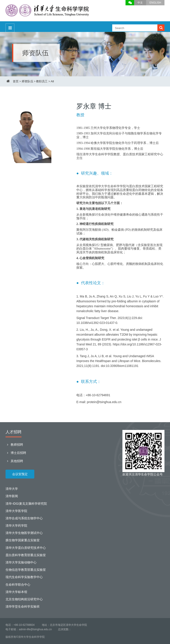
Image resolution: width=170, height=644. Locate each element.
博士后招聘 (16, 453)
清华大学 (12, 489)
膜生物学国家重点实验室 (23, 540)
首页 (16, 81)
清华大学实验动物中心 (21, 562)
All (52, 81)
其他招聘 (14, 461)
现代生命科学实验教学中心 (24, 577)
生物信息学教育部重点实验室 (26, 570)
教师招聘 (14, 445)
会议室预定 (20, 474)
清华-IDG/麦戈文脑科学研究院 (26, 504)
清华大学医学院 (16, 511)
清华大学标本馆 (16, 592)
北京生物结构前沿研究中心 (24, 599)
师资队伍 (27, 81)
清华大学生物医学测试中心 (24, 533)
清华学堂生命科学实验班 (23, 607)
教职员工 (42, 81)
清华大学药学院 (16, 526)
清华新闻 (12, 496)
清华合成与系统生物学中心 (24, 518)
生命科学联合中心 (18, 585)
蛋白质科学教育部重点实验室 (26, 555)
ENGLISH (155, 3)
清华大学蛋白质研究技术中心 (26, 548)
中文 (140, 3)
